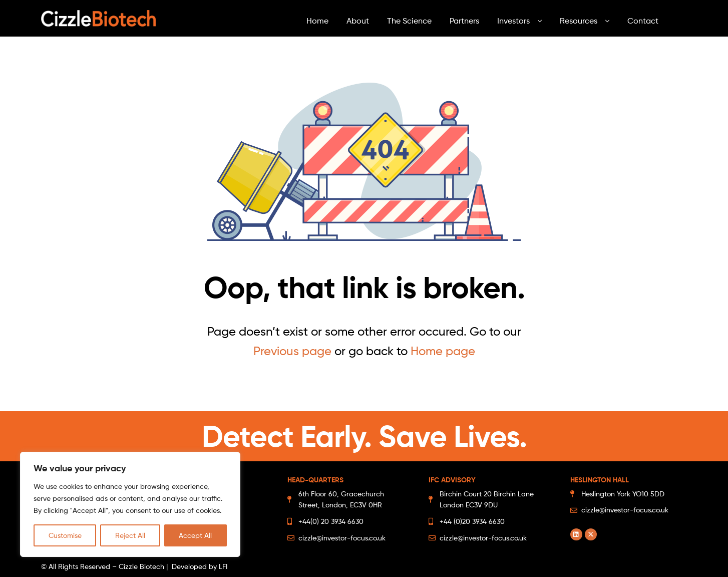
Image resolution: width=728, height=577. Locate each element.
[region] (130, 504)
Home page (443, 351)
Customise (65, 535)
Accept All (195, 535)
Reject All (130, 535)
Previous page (292, 351)
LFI (223, 566)
